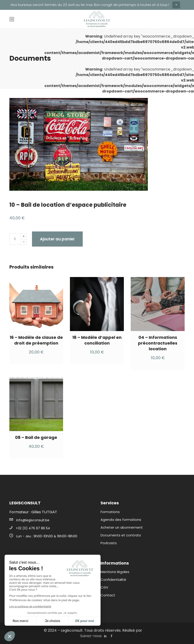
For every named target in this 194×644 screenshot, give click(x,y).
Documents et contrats (121, 535)
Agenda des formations (121, 520)
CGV (104, 587)
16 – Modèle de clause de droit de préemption (36, 340)
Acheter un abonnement (122, 527)
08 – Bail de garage (36, 437)
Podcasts (109, 543)
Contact (108, 595)
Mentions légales (115, 572)
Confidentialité (113, 580)
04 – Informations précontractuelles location (158, 343)
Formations (110, 512)
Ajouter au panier (57, 239)
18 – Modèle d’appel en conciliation (97, 340)
